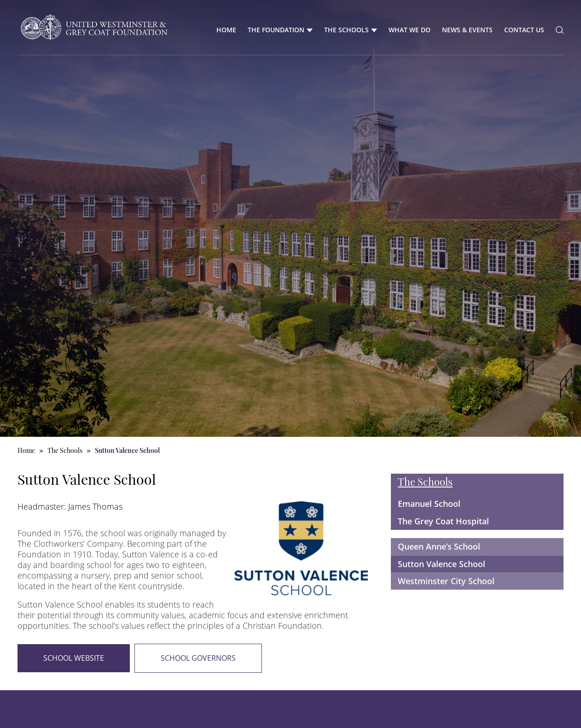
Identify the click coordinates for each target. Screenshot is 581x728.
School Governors (198, 658)
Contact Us (524, 30)
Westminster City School (446, 596)
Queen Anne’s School (439, 562)
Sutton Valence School (442, 579)
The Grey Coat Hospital (443, 521)
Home (226, 30)
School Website (74, 658)
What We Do (410, 30)
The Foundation (276, 30)
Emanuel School (429, 504)
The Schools (346, 30)
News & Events (467, 30)
